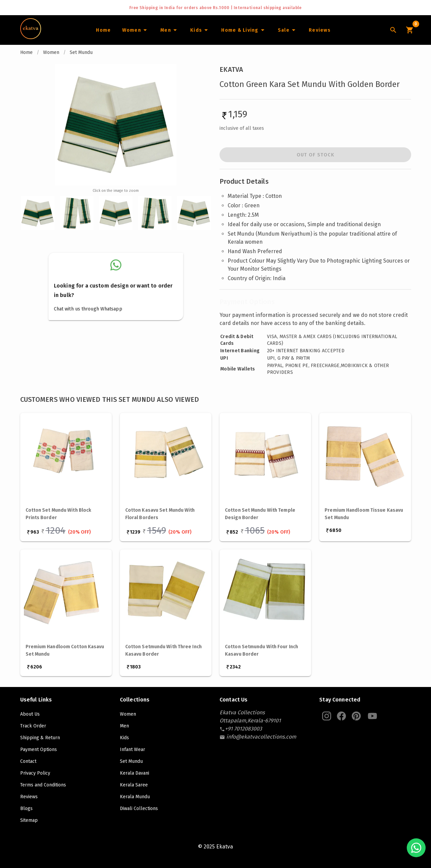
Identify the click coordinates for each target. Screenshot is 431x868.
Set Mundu (81, 52)
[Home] (103, 30)
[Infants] (200, 30)
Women (51, 52)
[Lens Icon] (393, 30)
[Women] (135, 30)
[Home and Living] (244, 30)
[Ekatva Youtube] (372, 716)
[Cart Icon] (409, 30)
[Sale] (288, 30)
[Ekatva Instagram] (327, 716)
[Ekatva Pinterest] (356, 716)
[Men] (170, 30)
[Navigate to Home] (31, 37)
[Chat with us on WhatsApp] (416, 848)
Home (26, 52)
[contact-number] (243, 729)
